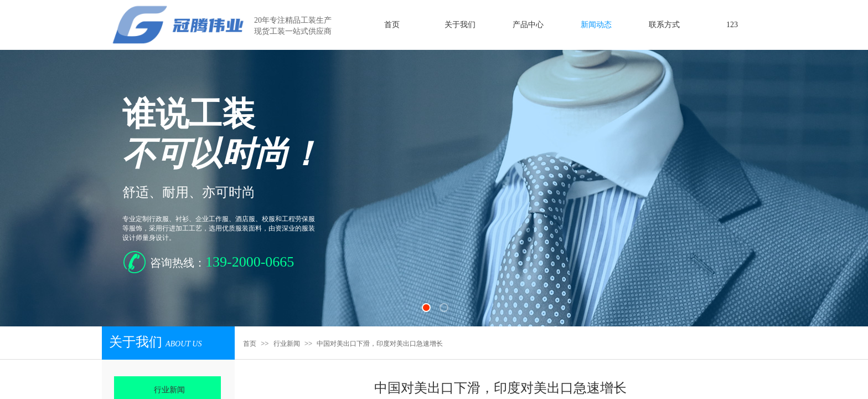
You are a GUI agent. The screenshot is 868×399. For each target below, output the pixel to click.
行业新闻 (287, 344)
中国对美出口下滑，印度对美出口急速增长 (380, 344)
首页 (250, 344)
